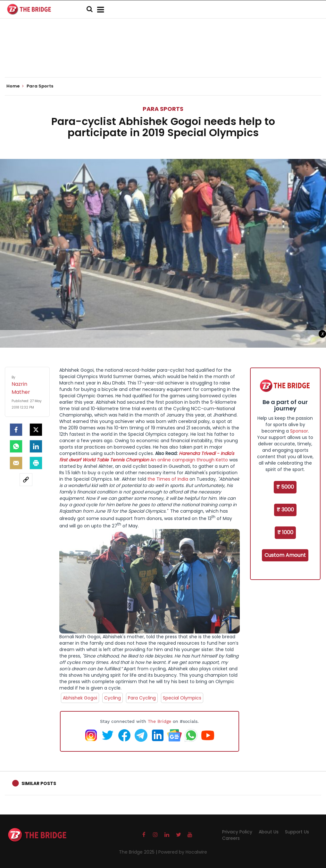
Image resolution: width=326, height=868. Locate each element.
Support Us (297, 832)
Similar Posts (39, 783)
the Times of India (167, 479)
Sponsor (299, 431)
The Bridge (159, 721)
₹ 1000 (285, 532)
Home (15, 86)
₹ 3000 (285, 510)
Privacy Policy (237, 832)
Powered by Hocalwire (183, 852)
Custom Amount (285, 555)
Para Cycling (142, 698)
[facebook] (16, 430)
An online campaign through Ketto (189, 460)
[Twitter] (36, 430)
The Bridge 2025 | (139, 852)
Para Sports (163, 109)
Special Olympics (182, 698)
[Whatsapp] (16, 446)
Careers (231, 838)
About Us (269, 832)
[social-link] (26, 480)
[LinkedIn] (36, 446)
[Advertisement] (163, 58)
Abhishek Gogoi (80, 698)
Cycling (113, 698)
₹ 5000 (285, 487)
